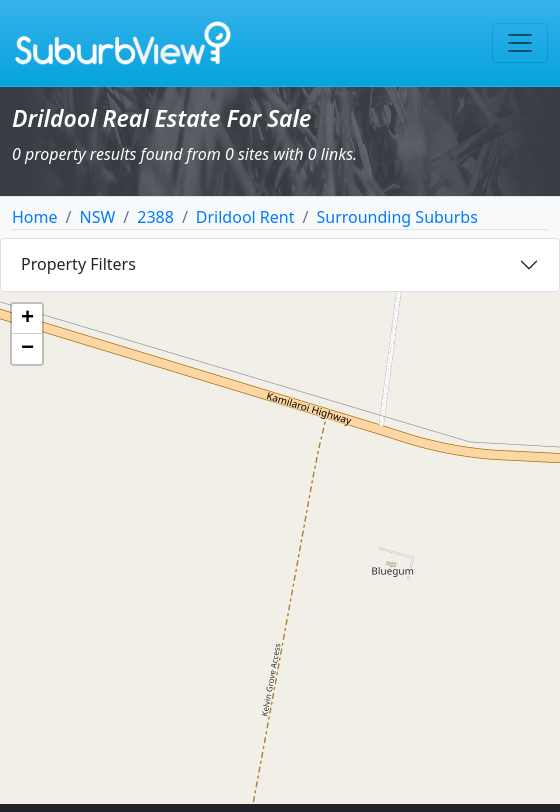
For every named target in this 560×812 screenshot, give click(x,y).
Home (35, 217)
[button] (27, 319)
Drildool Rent (245, 217)
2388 (155, 217)
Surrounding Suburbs (396, 217)
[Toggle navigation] (520, 43)
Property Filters (78, 264)
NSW (97, 217)
